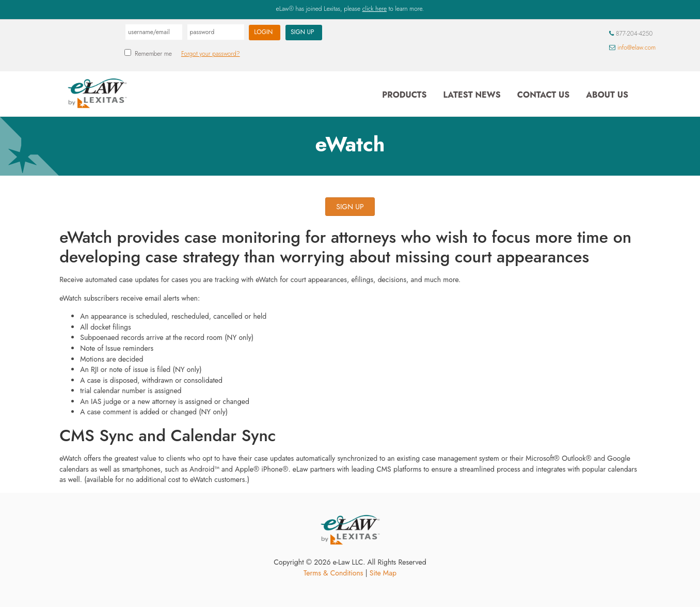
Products (404, 95)
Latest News (472, 95)
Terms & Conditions (333, 573)
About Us (607, 95)
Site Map (383, 573)
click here (375, 9)
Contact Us (543, 95)
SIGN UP (350, 207)
